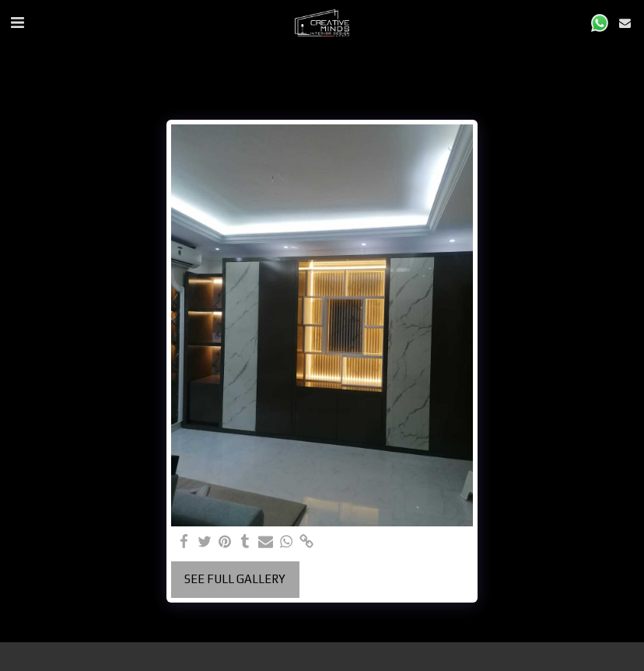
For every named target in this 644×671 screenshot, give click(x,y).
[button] (17, 22)
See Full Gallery (235, 579)
